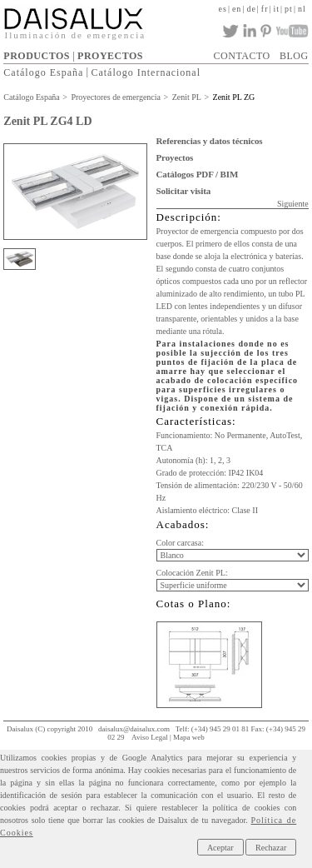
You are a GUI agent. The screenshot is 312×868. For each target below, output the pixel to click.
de (251, 9)
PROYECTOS (110, 56)
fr (265, 9)
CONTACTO (242, 56)
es (223, 9)
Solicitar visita (184, 191)
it (277, 9)
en (237, 9)
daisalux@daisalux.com (134, 729)
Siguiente (293, 204)
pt (289, 9)
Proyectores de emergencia (116, 97)
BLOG (294, 56)
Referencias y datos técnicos (210, 141)
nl (302, 9)
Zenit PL (187, 97)
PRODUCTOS (37, 56)
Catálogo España (43, 72)
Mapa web (189, 737)
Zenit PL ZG (234, 97)
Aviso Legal (150, 737)
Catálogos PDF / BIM (198, 174)
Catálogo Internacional (146, 72)
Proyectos (175, 157)
